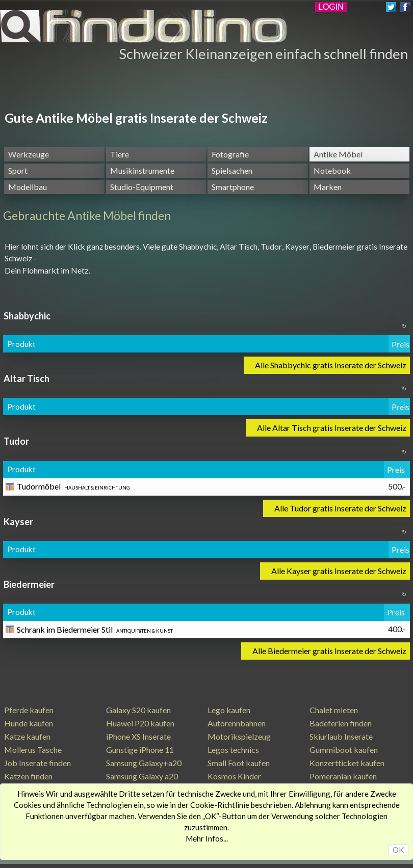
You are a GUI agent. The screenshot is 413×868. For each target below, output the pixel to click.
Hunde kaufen (29, 723)
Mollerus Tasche (33, 750)
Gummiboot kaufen (344, 750)
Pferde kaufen (29, 710)
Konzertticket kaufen (347, 763)
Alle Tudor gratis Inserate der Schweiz (340, 508)
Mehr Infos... (207, 838)
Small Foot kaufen (239, 763)
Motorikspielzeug (239, 736)
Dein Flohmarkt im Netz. (47, 270)
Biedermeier (334, 247)
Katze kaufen (27, 736)
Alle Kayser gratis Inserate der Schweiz (339, 571)
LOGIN (331, 7)
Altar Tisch (239, 247)
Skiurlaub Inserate (341, 736)
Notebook (332, 170)
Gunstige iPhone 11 (140, 750)
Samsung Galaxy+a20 (144, 763)
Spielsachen (232, 170)
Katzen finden (28, 776)
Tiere (120, 154)
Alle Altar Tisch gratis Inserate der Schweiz (332, 428)
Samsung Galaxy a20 (142, 776)
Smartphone (233, 187)
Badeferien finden (341, 723)
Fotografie (230, 154)
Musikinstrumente (142, 170)
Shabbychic (198, 247)
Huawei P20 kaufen (140, 723)
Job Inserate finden (37, 763)
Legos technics (233, 750)
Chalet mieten (334, 710)
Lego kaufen (229, 710)
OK (398, 850)
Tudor (271, 247)
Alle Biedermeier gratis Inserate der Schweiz (329, 651)
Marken (328, 187)
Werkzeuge (29, 154)
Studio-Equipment (142, 187)
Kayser (297, 247)
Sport (18, 170)
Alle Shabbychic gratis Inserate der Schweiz (331, 365)
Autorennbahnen (237, 723)
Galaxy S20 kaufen (138, 710)
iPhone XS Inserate (138, 736)
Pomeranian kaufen (343, 776)
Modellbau (28, 187)
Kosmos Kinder (234, 776)
